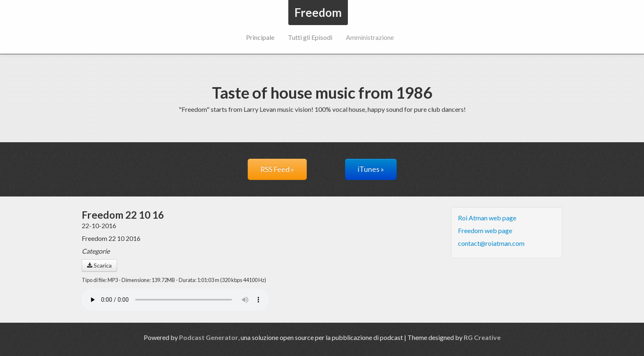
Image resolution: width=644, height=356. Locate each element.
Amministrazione (370, 37)
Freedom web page (485, 230)
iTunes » (371, 169)
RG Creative (482, 337)
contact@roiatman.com (491, 243)
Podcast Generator (209, 337)
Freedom (318, 12)
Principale (260, 37)
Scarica (99, 265)
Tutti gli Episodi (310, 37)
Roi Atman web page (487, 218)
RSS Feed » (277, 169)
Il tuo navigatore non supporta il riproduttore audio (175, 300)
